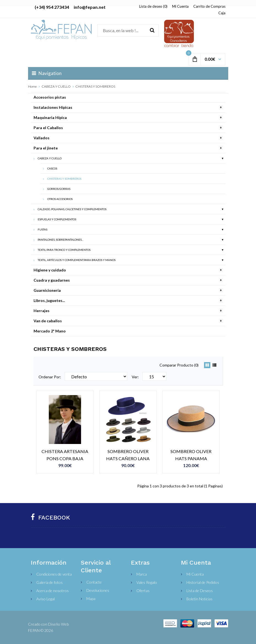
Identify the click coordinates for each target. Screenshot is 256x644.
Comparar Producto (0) (179, 365)
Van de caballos (48, 321)
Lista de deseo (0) (153, 6)
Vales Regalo (147, 582)
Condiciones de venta (54, 574)
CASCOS (52, 168)
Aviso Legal (46, 599)
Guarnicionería (47, 290)
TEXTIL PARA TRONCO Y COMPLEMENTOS (64, 250)
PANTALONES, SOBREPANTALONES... (60, 240)
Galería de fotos (49, 582)
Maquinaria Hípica (50, 117)
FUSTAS (42, 229)
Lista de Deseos (200, 591)
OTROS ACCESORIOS (60, 199)
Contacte (94, 582)
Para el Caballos (48, 128)
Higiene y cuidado (50, 270)
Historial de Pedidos (203, 582)
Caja (222, 13)
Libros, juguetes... (49, 300)
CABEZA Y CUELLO (56, 86)
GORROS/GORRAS (59, 189)
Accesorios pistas (50, 97)
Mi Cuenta (180, 6)
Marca (142, 574)
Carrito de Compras (209, 6)
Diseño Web (58, 624)
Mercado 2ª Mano (50, 331)
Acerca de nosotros (53, 591)
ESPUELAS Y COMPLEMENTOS (57, 219)
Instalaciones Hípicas (53, 107)
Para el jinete (46, 148)
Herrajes (42, 311)
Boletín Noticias (199, 599)
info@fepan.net (90, 7)
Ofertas (143, 591)
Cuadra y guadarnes (52, 280)
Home (32, 86)
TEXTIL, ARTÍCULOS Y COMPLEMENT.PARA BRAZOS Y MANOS (77, 260)
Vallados (42, 138)
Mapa (91, 599)
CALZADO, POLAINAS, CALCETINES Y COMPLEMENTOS (72, 209)
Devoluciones (98, 590)
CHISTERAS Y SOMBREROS (95, 86)
